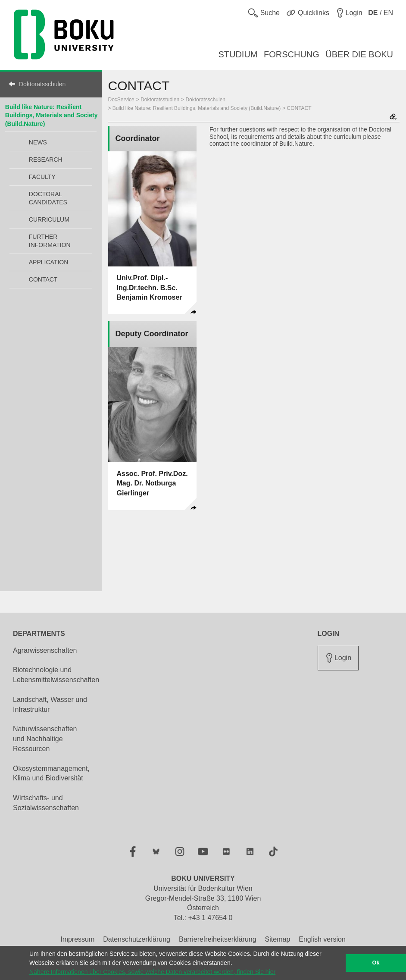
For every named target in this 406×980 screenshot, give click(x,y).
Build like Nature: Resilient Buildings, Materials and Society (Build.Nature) (52, 115)
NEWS (38, 142)
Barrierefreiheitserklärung (218, 939)
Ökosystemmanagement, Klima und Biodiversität (51, 773)
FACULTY (42, 177)
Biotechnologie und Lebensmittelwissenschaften (56, 675)
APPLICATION (49, 262)
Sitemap (278, 939)
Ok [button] (376, 963)
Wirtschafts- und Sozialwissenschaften (46, 803)
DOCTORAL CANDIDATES (48, 198)
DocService (121, 100)
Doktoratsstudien (160, 100)
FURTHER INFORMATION (50, 241)
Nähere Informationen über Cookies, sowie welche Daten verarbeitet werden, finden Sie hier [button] (152, 972)
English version (322, 939)
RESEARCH (46, 160)
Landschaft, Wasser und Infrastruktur (50, 704)
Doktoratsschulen (42, 84)
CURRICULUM (49, 219)
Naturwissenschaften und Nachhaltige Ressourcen (45, 739)
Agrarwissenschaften (45, 650)
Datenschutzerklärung (137, 939)
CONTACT (43, 279)
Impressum (77, 939)
